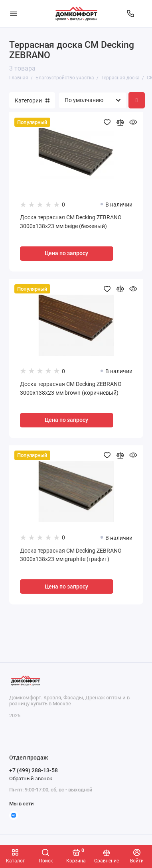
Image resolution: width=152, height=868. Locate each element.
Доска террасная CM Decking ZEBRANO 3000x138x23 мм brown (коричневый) (71, 389)
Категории (32, 100)
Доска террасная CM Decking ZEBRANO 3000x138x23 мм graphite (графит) (71, 555)
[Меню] (14, 14)
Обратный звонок (31, 778)
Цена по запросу (66, 253)
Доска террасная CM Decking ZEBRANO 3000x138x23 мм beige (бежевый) (71, 222)
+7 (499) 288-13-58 (34, 770)
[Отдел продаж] (130, 14)
